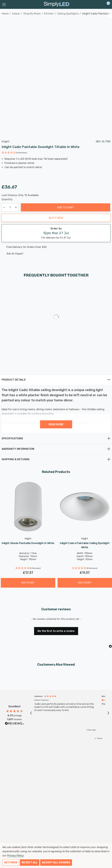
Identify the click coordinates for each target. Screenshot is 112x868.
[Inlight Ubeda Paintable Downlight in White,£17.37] (28, 507)
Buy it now (56, 218)
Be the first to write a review (56, 631)
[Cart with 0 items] (107, 5)
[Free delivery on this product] (53, 247)
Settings (11, 862)
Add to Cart (66, 207)
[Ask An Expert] (53, 254)
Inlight (6, 141)
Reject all (30, 862)
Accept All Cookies (56, 862)
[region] (70, 713)
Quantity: (7, 199)
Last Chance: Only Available (20, 195)
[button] (14, 153)
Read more (56, 424)
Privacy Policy (15, 856)
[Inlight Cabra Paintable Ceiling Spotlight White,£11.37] (85, 507)
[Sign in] (101, 5)
